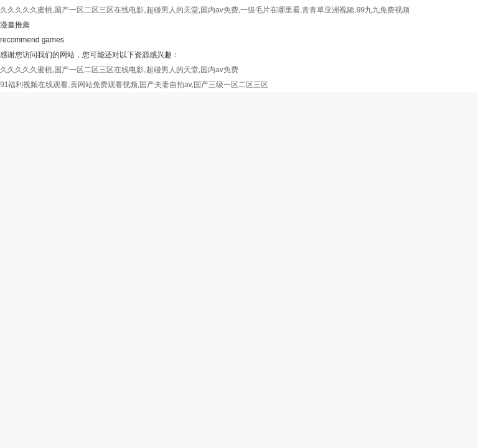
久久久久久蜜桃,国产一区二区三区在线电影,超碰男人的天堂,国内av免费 (119, 70)
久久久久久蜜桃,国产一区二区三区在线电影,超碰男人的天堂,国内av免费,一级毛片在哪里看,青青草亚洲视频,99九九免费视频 (205, 10)
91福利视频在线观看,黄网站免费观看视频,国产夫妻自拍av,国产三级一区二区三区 (134, 85)
